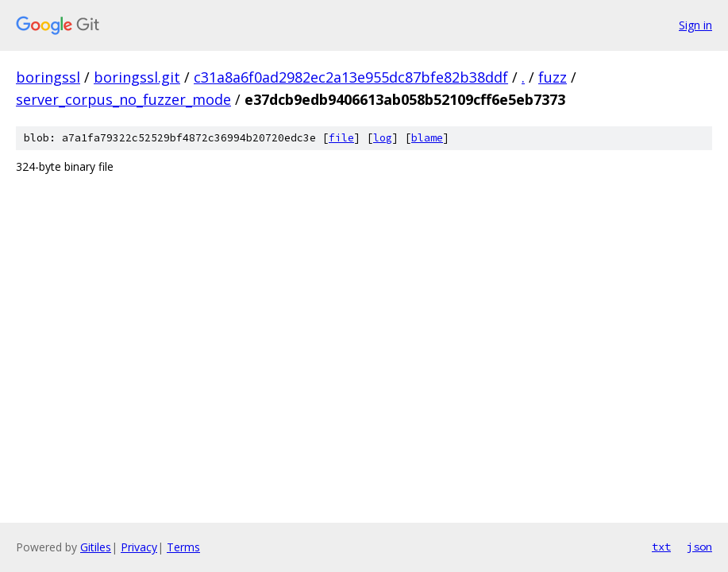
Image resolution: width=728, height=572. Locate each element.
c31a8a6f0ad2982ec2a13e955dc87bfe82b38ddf (351, 77)
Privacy (139, 547)
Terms (183, 547)
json (699, 547)
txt (661, 547)
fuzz (553, 77)
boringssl (48, 77)
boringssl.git (137, 77)
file (341, 138)
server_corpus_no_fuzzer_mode (123, 99)
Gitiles (96, 547)
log (383, 138)
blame (427, 138)
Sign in (695, 25)
